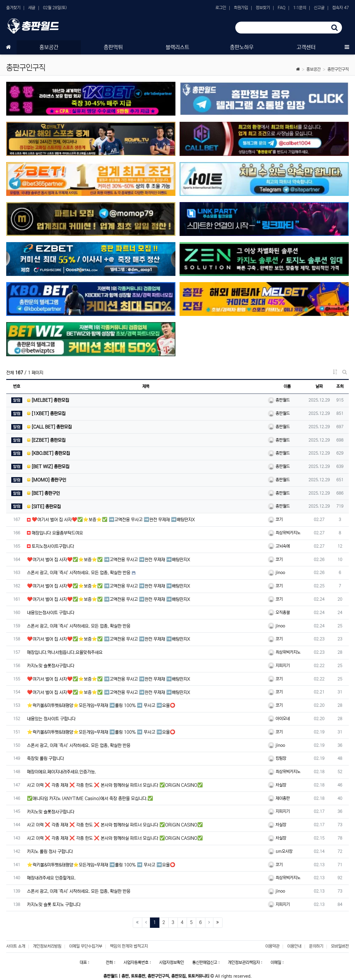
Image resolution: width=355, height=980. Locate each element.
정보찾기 (263, 8)
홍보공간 (314, 69)
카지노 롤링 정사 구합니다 (50, 852)
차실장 (277, 785)
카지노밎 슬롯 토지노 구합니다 (54, 905)
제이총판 (279, 798)
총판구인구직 (338, 69)
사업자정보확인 (172, 963)
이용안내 (294, 946)
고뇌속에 (279, 546)
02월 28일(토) (55, 8)
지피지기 (279, 666)
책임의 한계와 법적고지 (129, 946)
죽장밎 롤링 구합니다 (45, 758)
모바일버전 (340, 946)
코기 (275, 519)
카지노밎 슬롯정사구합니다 (51, 666)
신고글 (319, 8)
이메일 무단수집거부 (86, 946)
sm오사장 (280, 851)
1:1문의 (300, 8)
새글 (32, 8)
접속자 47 (340, 8)
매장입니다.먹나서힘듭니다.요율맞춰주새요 (65, 652)
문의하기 (316, 946)
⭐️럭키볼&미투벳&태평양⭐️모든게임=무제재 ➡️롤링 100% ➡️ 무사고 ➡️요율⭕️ (101, 705)
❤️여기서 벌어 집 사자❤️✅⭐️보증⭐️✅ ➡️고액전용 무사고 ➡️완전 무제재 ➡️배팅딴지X (111, 520)
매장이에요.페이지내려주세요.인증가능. (61, 772)
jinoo (276, 573)
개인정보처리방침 (47, 946)
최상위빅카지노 (284, 533)
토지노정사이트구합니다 (51, 546)
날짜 (319, 386)
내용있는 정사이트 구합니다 (51, 719)
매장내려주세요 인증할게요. (51, 878)
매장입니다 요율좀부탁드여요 (55, 533)
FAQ (282, 8)
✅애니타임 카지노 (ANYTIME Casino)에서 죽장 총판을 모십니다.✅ (90, 798)
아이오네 (279, 719)
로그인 (221, 8)
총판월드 (279, 400)
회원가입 (241, 8)
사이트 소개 (16, 946)
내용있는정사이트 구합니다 (51, 613)
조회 (340, 386)
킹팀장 (277, 758)
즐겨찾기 (13, 8)
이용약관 (272, 946)
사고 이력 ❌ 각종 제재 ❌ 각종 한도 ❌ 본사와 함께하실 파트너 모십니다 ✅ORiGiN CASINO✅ (115, 785)
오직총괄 (279, 613)
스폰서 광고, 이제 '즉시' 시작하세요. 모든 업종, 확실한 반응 (79, 573)
